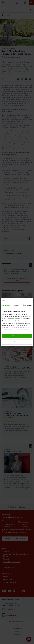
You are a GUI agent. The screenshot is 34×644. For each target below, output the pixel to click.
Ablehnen (17, 342)
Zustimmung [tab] (6, 305)
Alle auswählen (17, 336)
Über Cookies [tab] (28, 305)
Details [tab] (17, 305)
